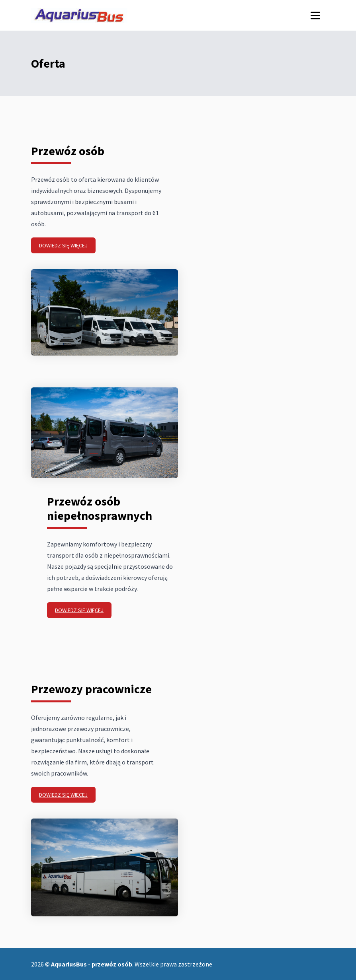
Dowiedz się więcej (63, 245)
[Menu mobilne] (315, 16)
